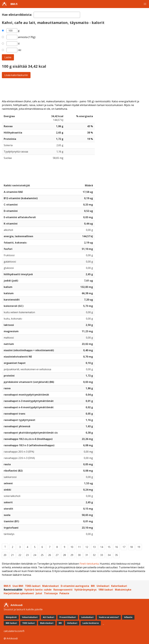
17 (124, 547)
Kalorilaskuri (119, 586)
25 (42, 555)
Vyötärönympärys (85, 590)
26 (50, 555)
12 (87, 547)
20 (5, 555)
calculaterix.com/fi (14, 631)
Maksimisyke (123, 590)
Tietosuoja (51, 593)
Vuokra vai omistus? (109, 617)
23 (27, 555)
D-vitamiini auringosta (75, 586)
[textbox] (57, 15)
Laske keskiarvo (91, 623)
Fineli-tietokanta (89, 564)
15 (109, 547)
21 (12, 555)
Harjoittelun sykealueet (19, 593)
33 (102, 555)
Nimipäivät (11, 617)
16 (116, 547)
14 (102, 547)
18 (131, 547)
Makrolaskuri (51, 586)
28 (64, 555)
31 (87, 555)
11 (79, 547)
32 (94, 555)
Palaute (64, 593)
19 (139, 547)
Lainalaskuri (87, 617)
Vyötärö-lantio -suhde (38, 590)
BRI (93, 586)
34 (109, 555)
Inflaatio (128, 617)
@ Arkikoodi (11, 638)
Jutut (39, 593)
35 (116, 555)
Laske (8, 57)
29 (72, 555)
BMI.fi (14, 4)
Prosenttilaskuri (68, 617)
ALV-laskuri (49, 617)
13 (94, 547)
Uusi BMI (18, 586)
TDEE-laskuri (33, 586)
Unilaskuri (103, 586)
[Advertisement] (74, 89)
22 (20, 555)
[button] (145, 4)
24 (35, 555)
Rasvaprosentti (63, 590)
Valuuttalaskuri (30, 617)
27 (57, 555)
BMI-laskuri (11, 623)
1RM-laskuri (106, 590)
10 (72, 547)
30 (79, 555)
